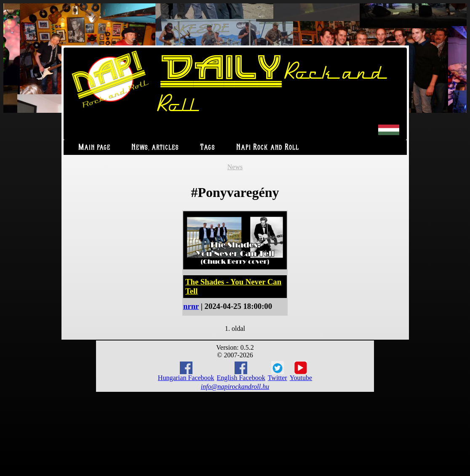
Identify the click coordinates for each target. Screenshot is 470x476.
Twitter (278, 371)
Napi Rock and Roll (268, 148)
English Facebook (241, 371)
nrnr (191, 306)
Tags (208, 148)
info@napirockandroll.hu (235, 387)
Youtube (301, 371)
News (235, 167)
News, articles (155, 148)
